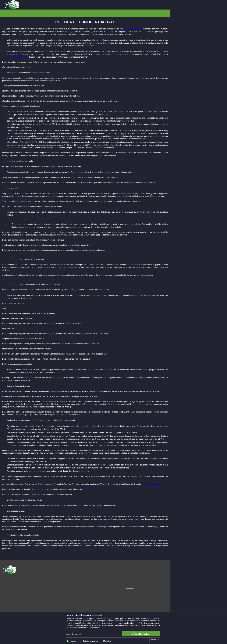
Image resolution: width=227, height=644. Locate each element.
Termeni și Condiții (47, 569)
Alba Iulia (31, 5)
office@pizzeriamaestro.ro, (18, 56)
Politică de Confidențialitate (51, 572)
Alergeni (43, 579)
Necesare (74, 641)
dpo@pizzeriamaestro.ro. (92, 489)
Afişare (153, 639)
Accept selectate (74, 634)
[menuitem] (31, 5)
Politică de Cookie (47, 576)
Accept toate (141, 634)
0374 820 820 (8, 580)
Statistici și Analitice (90, 641)
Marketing (107, 641)
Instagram (90, 569)
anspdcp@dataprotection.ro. (152, 484)
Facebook (89, 572)
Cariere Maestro (46, 583)
